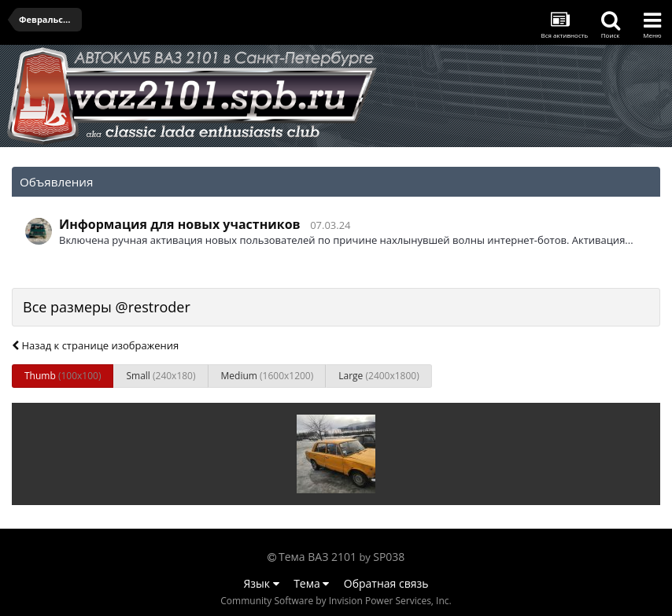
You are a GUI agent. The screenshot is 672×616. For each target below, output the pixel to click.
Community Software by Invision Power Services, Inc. (336, 601)
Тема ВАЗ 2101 (318, 557)
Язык (262, 583)
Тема (311, 583)
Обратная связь (386, 583)
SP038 (389, 557)
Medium (268, 376)
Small (161, 376)
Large (378, 376)
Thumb (63, 376)
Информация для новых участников (180, 224)
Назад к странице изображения (95, 345)
